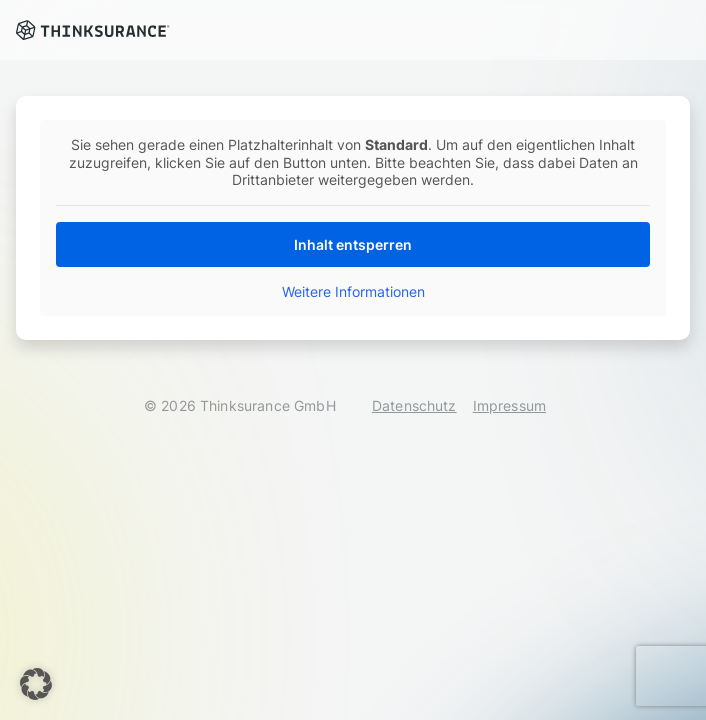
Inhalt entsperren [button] (353, 244)
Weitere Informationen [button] (353, 291)
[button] (36, 684)
